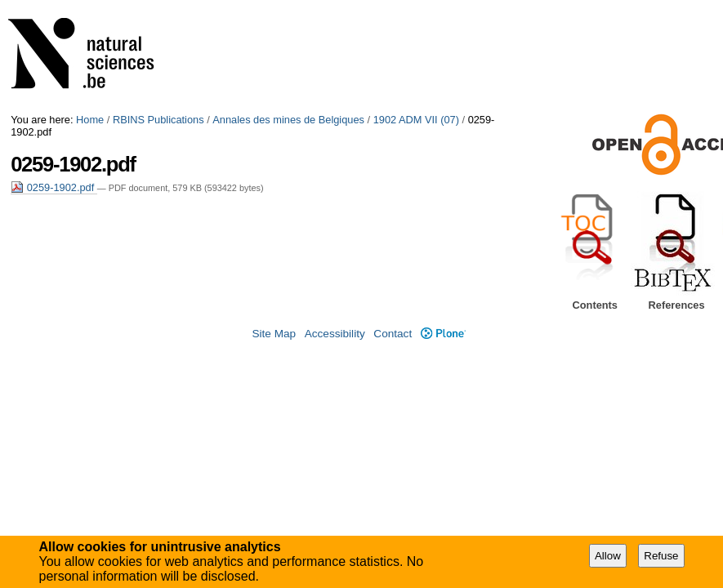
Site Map (274, 334)
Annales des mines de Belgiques (288, 120)
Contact (393, 334)
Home (90, 120)
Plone (443, 334)
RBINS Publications (158, 120)
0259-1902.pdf (54, 187)
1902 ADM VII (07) (416, 120)
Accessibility (335, 334)
